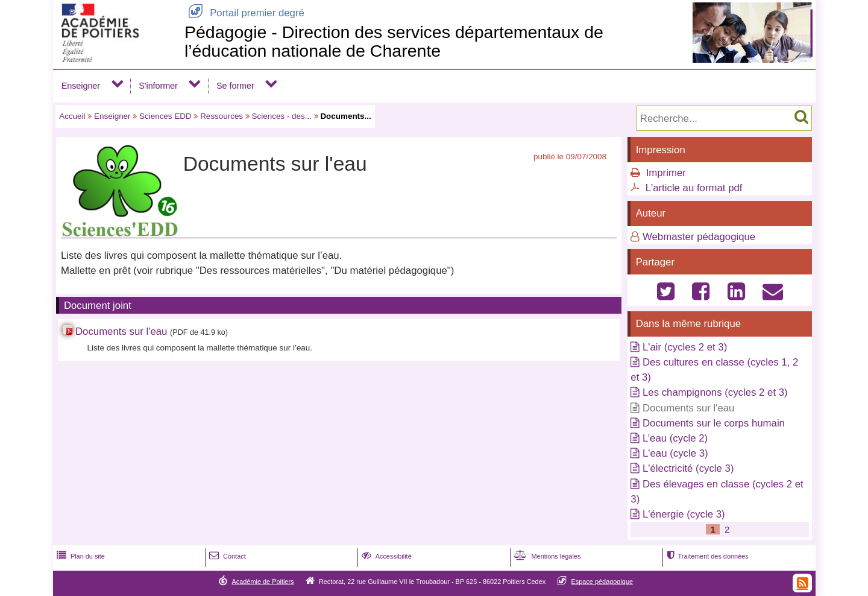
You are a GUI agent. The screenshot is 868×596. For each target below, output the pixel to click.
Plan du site (80, 556)
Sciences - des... (282, 116)
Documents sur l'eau (121, 331)
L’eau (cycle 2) (675, 438)
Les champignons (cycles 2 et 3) (715, 392)
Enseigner (81, 86)
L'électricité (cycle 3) (688, 468)
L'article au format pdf (694, 188)
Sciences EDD (165, 116)
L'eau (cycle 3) (675, 453)
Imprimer (666, 173)
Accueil (72, 116)
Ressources (222, 116)
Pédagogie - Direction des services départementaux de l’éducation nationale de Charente (394, 41)
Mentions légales (546, 556)
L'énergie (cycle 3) (684, 514)
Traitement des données (706, 556)
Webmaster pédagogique (699, 237)
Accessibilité (385, 556)
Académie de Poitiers (263, 582)
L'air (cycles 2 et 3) (685, 347)
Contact (226, 556)
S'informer (158, 86)
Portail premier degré (244, 13)
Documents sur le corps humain (714, 423)
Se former (235, 86)
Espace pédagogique (602, 582)
